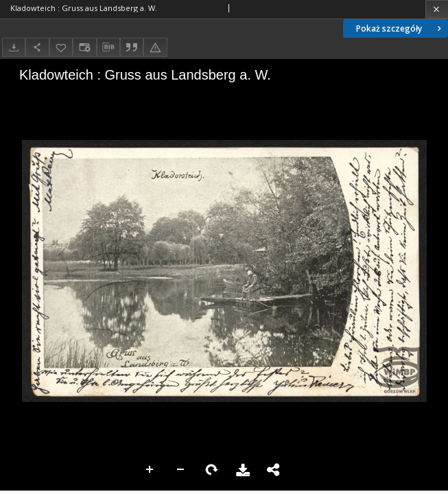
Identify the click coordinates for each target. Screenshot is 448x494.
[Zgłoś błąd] (155, 47)
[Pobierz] (14, 47)
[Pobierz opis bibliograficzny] (108, 47)
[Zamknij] (437, 9)
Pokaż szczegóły (400, 28)
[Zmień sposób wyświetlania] (84, 47)
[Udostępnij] (37, 47)
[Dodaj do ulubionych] (61, 47)
